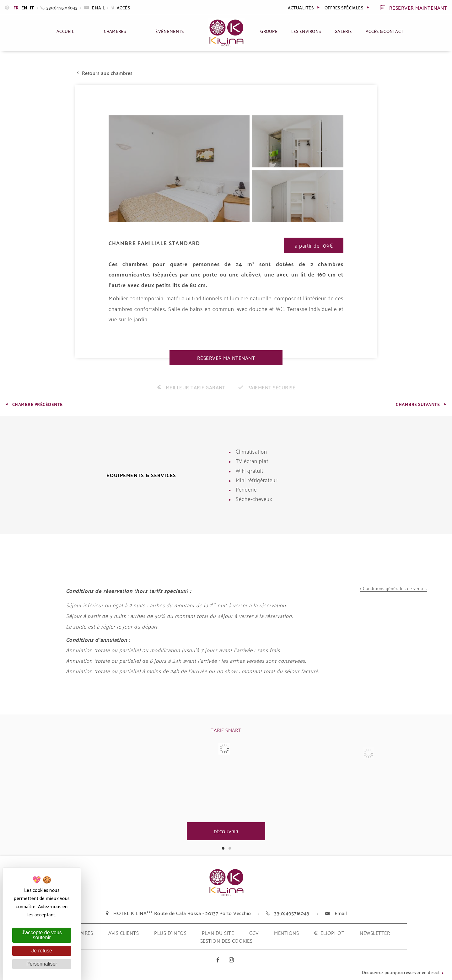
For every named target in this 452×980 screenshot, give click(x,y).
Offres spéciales (347, 7)
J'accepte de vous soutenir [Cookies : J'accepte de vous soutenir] (42, 935)
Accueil (65, 31)
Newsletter (375, 933)
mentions (286, 933)
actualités (304, 7)
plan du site (218, 933)
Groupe (269, 31)
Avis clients (124, 933)
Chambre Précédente (33, 404)
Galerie (343, 31)
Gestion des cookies (226, 940)
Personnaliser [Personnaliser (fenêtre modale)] (42, 964)
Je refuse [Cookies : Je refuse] (42, 951)
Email (94, 7)
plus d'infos (170, 933)
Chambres (115, 31)
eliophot (332, 933)
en (25, 8)
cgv (254, 933)
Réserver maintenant (226, 358)
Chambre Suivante (422, 404)
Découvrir (226, 831)
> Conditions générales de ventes (393, 589)
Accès (120, 7)
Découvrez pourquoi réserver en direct (403, 973)
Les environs (306, 31)
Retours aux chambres (104, 73)
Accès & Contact (385, 31)
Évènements (169, 31)
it (32, 8)
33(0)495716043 (59, 7)
